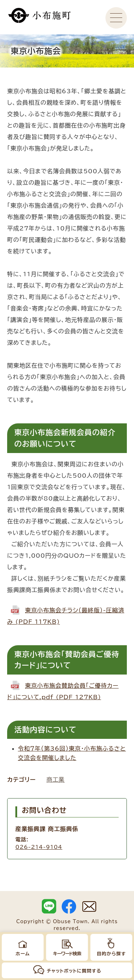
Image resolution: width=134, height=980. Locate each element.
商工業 (56, 780)
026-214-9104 (39, 847)
